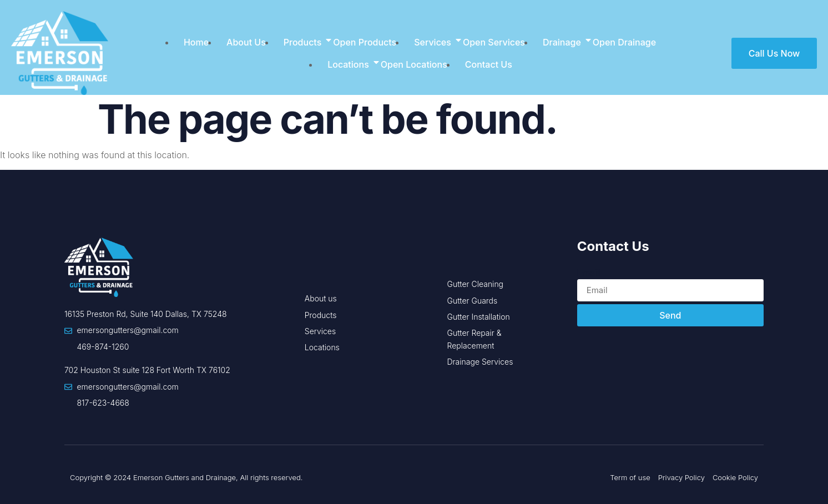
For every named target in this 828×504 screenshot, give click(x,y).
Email (589, 273)
